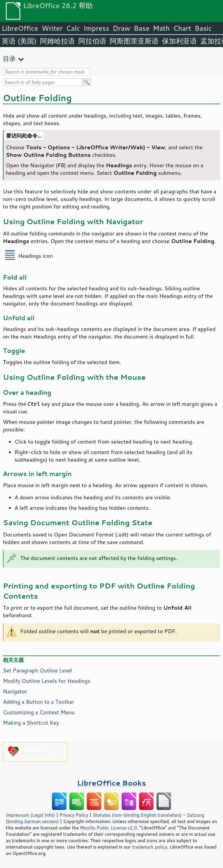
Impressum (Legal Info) (30, 815)
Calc (73, 28)
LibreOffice (20, 28)
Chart (182, 28)
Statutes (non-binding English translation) (137, 815)
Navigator (15, 691)
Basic (203, 28)
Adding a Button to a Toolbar (39, 702)
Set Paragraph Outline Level (37, 670)
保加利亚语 (179, 41)
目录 (9, 58)
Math (161, 28)
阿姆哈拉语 (57, 41)
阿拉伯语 (92, 41)
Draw (121, 28)
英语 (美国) (19, 41)
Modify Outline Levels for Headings (47, 681)
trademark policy (150, 847)
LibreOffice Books (111, 783)
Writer (52, 28)
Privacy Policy (74, 815)
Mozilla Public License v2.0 (109, 828)
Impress (97, 28)
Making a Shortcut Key (31, 723)
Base (142, 28)
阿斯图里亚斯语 (134, 41)
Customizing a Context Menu (39, 712)
